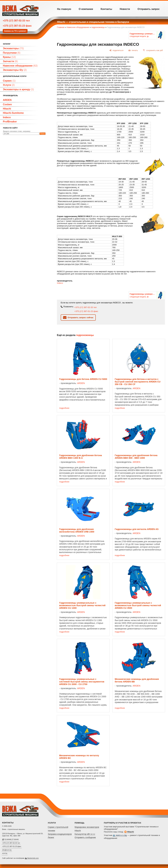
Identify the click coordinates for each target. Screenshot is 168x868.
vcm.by (5, 853)
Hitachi (7, 109)
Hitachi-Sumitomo (13, 113)
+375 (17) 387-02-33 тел (16, 21)
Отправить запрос (149, 9)
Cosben (7, 104)
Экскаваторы (13, 48)
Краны (9, 57)
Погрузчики (12, 53)
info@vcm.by (7, 850)
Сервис (9, 81)
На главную (64, 9)
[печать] (133, 50)
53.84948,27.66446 (12, 839)
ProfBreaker (10, 122)
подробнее (64, 408)
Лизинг (51, 837)
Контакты (106, 9)
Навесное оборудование (20, 66)
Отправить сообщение (85, 837)
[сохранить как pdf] (153, 50)
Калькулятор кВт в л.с (85, 834)
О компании (86, 9)
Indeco (7, 117)
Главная (61, 27)
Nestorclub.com (33, 858)
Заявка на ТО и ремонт (15, 31)
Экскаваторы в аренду (18, 89)
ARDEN (7, 100)
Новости (125, 9)
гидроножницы (98, 27)
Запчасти (10, 61)
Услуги (9, 85)
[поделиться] (116, 50)
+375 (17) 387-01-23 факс (17, 26)
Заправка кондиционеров (60, 834)
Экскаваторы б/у (15, 70)
